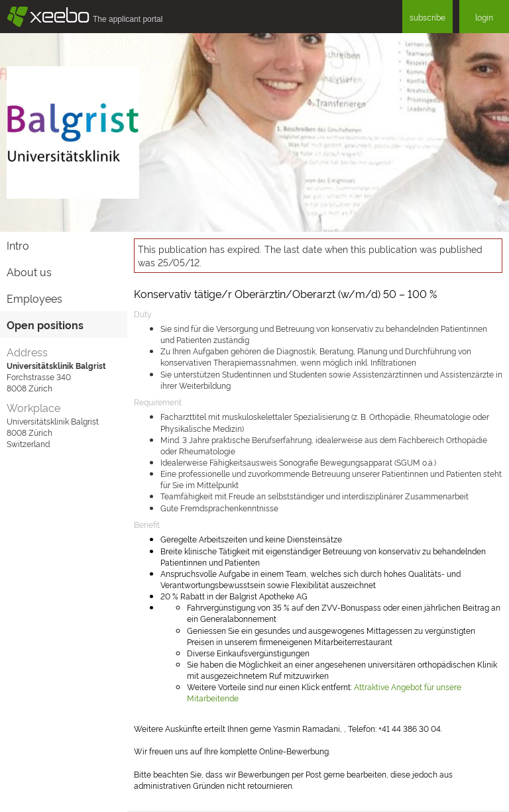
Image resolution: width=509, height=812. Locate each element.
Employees (34, 298)
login (484, 17)
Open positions (45, 325)
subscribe (427, 17)
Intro (18, 245)
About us (29, 272)
